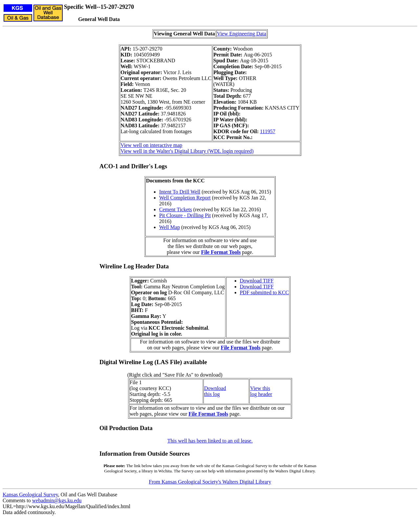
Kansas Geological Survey (30, 495)
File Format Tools (221, 252)
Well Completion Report (185, 198)
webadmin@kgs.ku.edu (57, 500)
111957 (268, 131)
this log (212, 394)
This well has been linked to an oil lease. (210, 441)
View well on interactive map (151, 145)
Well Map (169, 227)
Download (215, 388)
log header (261, 394)
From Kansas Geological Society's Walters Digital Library (210, 482)
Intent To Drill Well (180, 192)
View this (260, 388)
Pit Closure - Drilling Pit (185, 215)
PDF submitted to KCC (264, 292)
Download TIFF (257, 281)
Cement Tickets (176, 209)
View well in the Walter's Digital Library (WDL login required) (187, 151)
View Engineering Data (241, 34)
